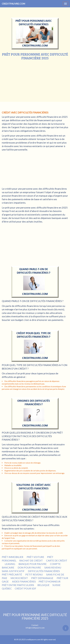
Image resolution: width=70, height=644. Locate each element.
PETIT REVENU (34, 574)
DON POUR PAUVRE (30, 567)
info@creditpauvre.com (35, 628)
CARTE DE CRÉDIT (57, 560)
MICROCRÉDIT (19, 578)
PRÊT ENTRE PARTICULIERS (18, 585)
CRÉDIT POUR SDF (26, 588)
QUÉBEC (7, 588)
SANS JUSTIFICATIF (13, 571)
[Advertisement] (35, 78)
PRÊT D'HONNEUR (50, 581)
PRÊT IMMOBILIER (13, 557)
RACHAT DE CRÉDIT (31, 560)
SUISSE (56, 585)
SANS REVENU (53, 567)
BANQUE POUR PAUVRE (33, 564)
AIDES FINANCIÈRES (24, 581)
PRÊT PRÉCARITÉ (12, 574)
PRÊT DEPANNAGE (42, 578)
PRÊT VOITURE (35, 557)
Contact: (35, 620)
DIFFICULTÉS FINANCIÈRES (44, 571)
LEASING (10, 564)
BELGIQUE (43, 585)
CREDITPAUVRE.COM (13, 4)
